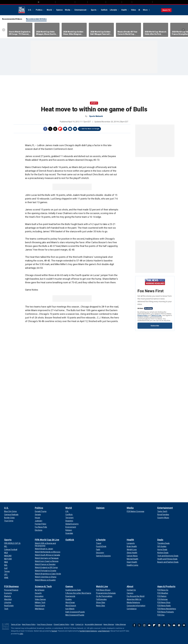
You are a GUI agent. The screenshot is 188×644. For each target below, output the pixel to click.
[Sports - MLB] (6, 553)
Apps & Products (166, 586)
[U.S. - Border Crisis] (9, 518)
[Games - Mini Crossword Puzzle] (75, 615)
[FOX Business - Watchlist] (8, 599)
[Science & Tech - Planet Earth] (40, 606)
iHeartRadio (184, 625)
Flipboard (60, 129)
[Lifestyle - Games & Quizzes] (103, 556)
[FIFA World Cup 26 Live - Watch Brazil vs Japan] (44, 549)
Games (69, 586)
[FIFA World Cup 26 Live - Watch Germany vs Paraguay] (47, 558)
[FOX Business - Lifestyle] (8, 602)
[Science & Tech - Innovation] (39, 596)
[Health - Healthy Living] (132, 565)
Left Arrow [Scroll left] (4, 30)
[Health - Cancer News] (132, 556)
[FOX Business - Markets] (8, 596)
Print (70, 129)
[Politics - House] (37, 518)
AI (139, 10)
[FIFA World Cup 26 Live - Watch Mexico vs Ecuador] (45, 580)
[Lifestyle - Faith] (98, 550)
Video (134, 10)
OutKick (104, 10)
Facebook (45, 129)
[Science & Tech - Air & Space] (40, 590)
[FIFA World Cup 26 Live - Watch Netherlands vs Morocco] (48, 552)
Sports (94, 10)
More (145, 10)
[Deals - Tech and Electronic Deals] (168, 556)
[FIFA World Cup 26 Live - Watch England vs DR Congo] (46, 567)
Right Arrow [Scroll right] (183, 30)
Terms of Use (156, 315)
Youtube (149, 625)
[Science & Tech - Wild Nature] (40, 609)
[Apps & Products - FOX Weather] (163, 593)
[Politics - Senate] (38, 515)
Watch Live (102, 586)
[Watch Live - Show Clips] (101, 602)
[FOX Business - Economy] (8, 593)
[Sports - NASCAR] (8, 556)
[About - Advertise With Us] (134, 599)
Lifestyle (114, 10)
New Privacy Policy (29, 624)
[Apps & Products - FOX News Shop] (164, 602)
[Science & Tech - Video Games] (40, 599)
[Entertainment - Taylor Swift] (162, 511)
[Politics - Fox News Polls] (41, 527)
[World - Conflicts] (69, 515)
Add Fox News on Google (90, 129)
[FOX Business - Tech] (6, 609)
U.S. (30, 10)
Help (72, 624)
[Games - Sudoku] (69, 599)
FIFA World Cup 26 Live (47, 540)
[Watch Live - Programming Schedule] (106, 593)
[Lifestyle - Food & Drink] (101, 546)
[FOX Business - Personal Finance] (11, 590)
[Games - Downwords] (70, 596)
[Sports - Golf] (6, 568)
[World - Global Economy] (72, 524)
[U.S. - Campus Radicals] (11, 515)
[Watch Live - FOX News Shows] (103, 590)
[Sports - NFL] (6, 546)
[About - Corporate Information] (136, 606)
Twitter (50, 129)
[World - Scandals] (69, 533)
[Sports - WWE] (6, 578)
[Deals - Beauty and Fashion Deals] (168, 562)
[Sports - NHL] (6, 565)
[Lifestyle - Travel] (99, 543)
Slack (164, 625)
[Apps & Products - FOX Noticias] (162, 599)
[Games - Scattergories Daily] (73, 590)
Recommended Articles (36, 19)
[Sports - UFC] (6, 575)
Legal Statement (104, 631)
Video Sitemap (121, 624)
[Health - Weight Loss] (132, 550)
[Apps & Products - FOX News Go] (163, 590)
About (130, 586)
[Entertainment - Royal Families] (163, 515)
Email (75, 129)
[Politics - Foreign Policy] (41, 524)
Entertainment (81, 10)
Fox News (22, 10)
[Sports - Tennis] (7, 571)
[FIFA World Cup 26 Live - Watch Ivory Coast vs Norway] (47, 561)
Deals (160, 540)
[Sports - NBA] (6, 562)
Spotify (179, 625)
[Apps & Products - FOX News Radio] (164, 606)
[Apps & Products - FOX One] (161, 615)
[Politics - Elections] (39, 530)
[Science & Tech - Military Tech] (40, 602)
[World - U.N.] (67, 511)
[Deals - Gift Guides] (162, 546)
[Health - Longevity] (131, 543)
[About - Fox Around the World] (136, 596)
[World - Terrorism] (69, 518)
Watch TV (166, 10)
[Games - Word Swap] (70, 602)
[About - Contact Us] (131, 590)
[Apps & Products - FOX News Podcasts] (166, 612)
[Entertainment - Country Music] (163, 518)
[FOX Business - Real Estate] (9, 606)
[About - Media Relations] (133, 602)
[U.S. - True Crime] (9, 521)
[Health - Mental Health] (133, 559)
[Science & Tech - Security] (38, 593)
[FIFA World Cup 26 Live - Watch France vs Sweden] (45, 564)
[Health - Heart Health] (132, 562)
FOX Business (11, 586)
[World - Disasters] (69, 521)
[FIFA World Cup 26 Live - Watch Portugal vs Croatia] (45, 571)
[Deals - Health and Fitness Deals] (167, 559)
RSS (169, 625)
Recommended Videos (12, 19)
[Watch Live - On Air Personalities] (104, 596)
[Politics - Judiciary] (39, 521)
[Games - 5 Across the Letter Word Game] (78, 593)
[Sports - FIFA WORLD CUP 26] (12, 543)
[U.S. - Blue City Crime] (10, 511)
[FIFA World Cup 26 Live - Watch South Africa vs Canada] (47, 555)
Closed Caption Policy (61, 624)
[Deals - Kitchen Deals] (163, 553)
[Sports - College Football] (11, 550)
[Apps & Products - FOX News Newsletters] (167, 609)
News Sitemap (109, 624)
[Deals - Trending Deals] (163, 543)
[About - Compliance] (132, 609)
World (49, 10)
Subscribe (155, 326)
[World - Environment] (71, 527)
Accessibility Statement (93, 624)
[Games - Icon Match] (70, 609)
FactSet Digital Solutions (88, 631)
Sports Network (96, 116)
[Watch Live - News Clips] (101, 606)
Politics (39, 10)
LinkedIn (159, 625)
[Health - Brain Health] (132, 546)
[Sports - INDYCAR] (8, 559)
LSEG (21, 634)
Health (124, 10)
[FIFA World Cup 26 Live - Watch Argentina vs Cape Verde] (48, 574)
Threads (55, 129)
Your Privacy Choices (45, 624)
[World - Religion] (69, 530)
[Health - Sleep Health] (132, 553)
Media (68, 10)
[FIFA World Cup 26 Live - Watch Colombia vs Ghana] (46, 577)
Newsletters (174, 625)
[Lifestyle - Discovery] (100, 553)
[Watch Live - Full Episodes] (101, 599)
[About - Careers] (130, 593)
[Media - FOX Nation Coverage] (136, 511)
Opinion (59, 10)
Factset (54, 631)
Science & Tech (43, 586)
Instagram (144, 625)
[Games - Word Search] (71, 606)
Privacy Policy (143, 315)
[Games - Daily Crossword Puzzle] (75, 612)
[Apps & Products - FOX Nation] (162, 596)
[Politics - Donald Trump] (41, 511)
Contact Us (79, 624)
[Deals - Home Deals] (162, 550)
